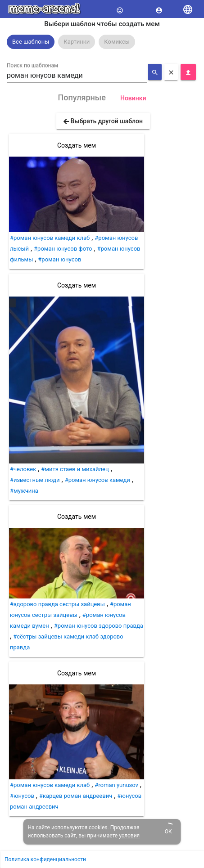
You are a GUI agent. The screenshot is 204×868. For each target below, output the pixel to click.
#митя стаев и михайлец (75, 469)
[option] (31, 42)
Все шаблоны (31, 42)
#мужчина (24, 491)
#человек (23, 469)
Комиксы (117, 42)
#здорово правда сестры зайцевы (57, 604)
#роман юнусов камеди (97, 480)
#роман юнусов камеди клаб (50, 238)
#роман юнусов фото (63, 249)
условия (129, 836)
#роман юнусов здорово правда (99, 626)
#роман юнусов (59, 259)
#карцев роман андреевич (76, 796)
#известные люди (35, 480)
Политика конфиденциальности (45, 859)
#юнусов (22, 796)
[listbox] (102, 42)
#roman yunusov (116, 785)
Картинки (77, 42)
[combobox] (77, 76)
